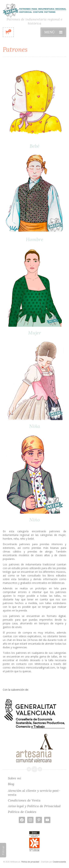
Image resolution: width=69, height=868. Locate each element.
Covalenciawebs (59, 862)
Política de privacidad (30, 862)
